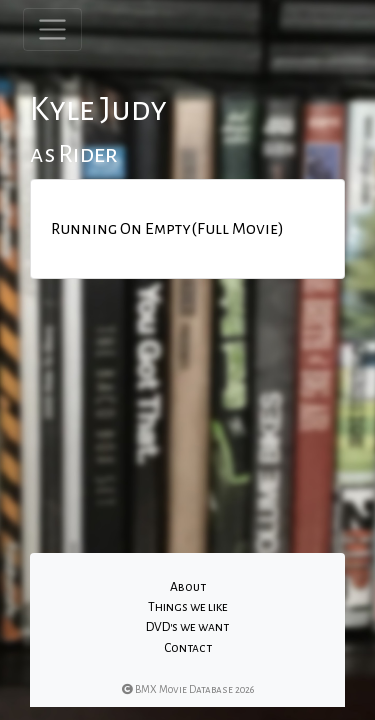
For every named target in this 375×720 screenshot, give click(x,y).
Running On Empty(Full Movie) (167, 229)
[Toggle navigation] (52, 29)
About (188, 587)
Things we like (188, 607)
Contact (188, 648)
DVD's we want (187, 627)
